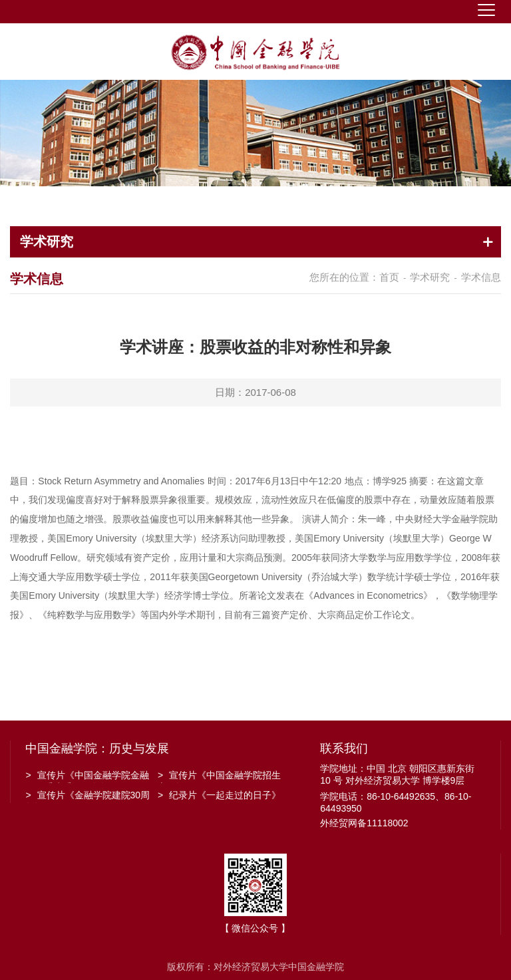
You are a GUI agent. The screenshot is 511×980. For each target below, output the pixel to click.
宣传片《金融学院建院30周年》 (87, 796)
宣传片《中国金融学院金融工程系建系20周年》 (87, 776)
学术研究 (430, 277)
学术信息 (481, 277)
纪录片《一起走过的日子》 (219, 795)
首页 (389, 277)
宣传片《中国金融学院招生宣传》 (219, 776)
